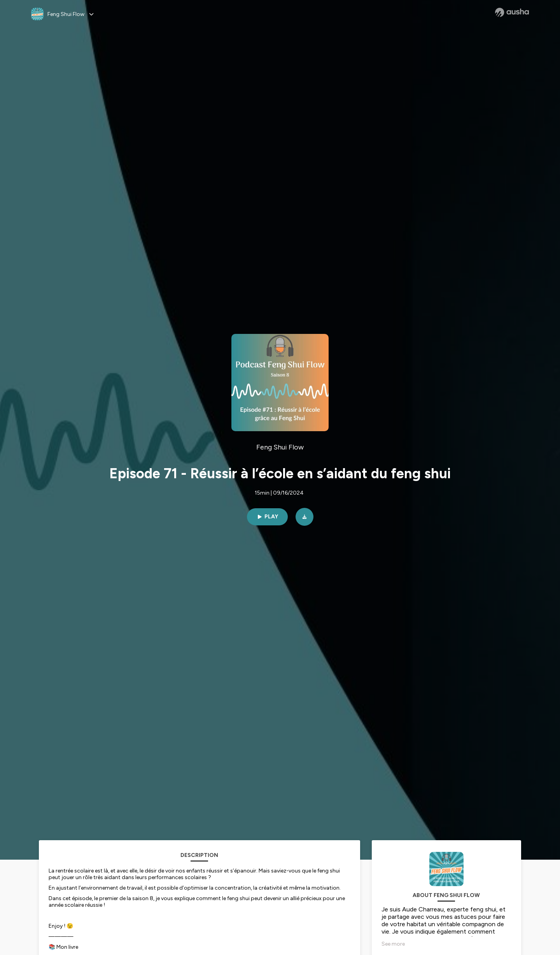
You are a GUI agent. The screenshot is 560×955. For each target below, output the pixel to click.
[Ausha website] (512, 12)
